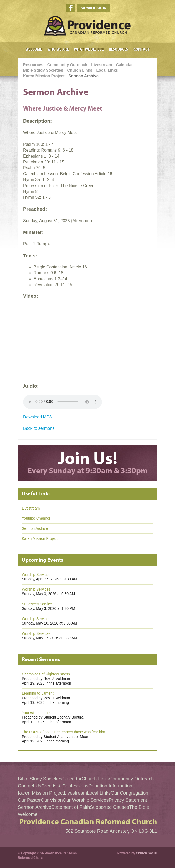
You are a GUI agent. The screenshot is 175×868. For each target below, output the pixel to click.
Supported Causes (109, 807)
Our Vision (52, 800)
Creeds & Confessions (65, 786)
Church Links (80, 70)
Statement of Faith (71, 807)
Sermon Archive (84, 76)
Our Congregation (129, 793)
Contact (141, 49)
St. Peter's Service (37, 604)
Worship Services (36, 575)
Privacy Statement (128, 800)
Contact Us (30, 786)
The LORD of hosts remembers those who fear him (63, 732)
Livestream (102, 65)
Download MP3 (37, 417)
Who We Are (58, 49)
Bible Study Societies (43, 70)
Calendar (124, 65)
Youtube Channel (36, 518)
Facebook (71, 8)
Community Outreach (67, 65)
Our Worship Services (86, 800)
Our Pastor (29, 800)
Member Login (94, 8)
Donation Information (110, 786)
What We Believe (89, 49)
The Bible (139, 807)
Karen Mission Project (44, 76)
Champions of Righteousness (46, 674)
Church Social (146, 853)
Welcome (34, 49)
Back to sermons (39, 428)
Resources (119, 49)
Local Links (107, 70)
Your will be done (36, 713)
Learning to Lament (38, 693)
